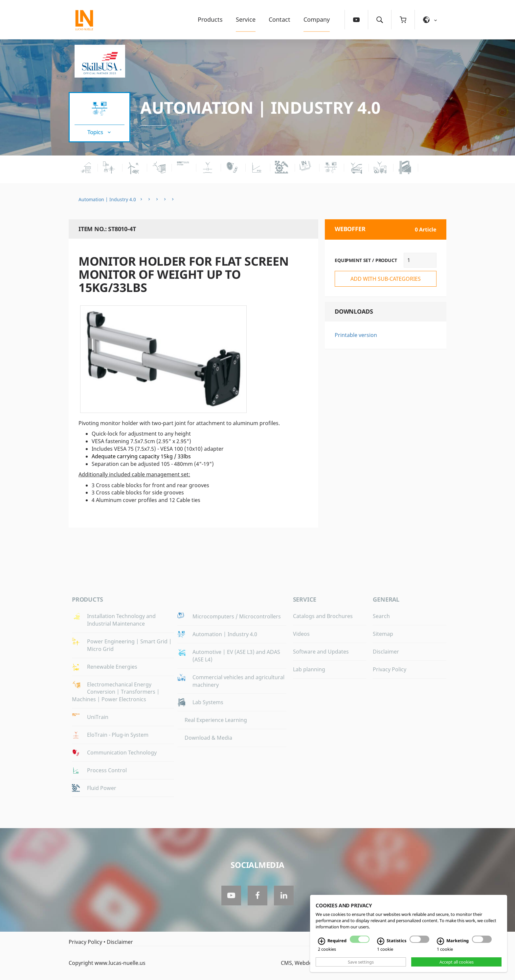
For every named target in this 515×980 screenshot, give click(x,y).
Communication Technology (122, 753)
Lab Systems (208, 702)
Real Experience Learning (216, 720)
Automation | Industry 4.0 (260, 108)
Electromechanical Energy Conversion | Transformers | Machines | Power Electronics (116, 692)
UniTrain (98, 717)
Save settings (361, 962)
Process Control (107, 770)
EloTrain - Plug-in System (118, 735)
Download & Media (208, 738)
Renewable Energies (112, 667)
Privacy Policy (390, 669)
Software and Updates (321, 652)
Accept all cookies (457, 962)
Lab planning (309, 669)
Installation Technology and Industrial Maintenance (121, 620)
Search (381, 616)
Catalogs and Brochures (323, 616)
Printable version (356, 335)
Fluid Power (102, 788)
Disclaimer (386, 652)
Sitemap (383, 634)
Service (246, 19)
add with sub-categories (386, 279)
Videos (301, 634)
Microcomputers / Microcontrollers (237, 616)
